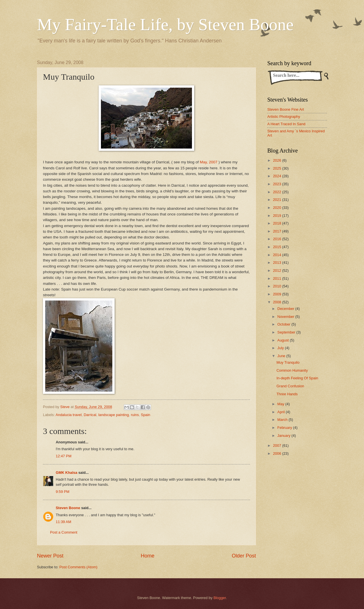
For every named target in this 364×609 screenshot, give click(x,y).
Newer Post (50, 556)
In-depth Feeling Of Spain (297, 378)
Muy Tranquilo (288, 362)
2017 (278, 231)
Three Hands (287, 394)
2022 (278, 192)
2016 (278, 239)
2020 (278, 208)
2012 (278, 270)
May (281, 404)
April (281, 412)
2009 (278, 294)
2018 (278, 223)
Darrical (90, 415)
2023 (278, 184)
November (286, 317)
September (287, 332)
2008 (278, 302)
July (281, 348)
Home (148, 556)
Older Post (244, 556)
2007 (278, 446)
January (284, 436)
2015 (278, 247)
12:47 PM (64, 456)
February (285, 428)
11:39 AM (63, 522)
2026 (278, 160)
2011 (278, 278)
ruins (135, 415)
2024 (278, 176)
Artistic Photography (284, 117)
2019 (278, 216)
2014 (278, 255)
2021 (278, 200)
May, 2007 (208, 162)
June (282, 356)
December (286, 309)
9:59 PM (63, 492)
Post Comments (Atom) (78, 567)
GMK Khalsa (67, 473)
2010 (278, 286)
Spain (145, 415)
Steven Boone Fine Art (286, 109)
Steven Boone (68, 508)
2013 (278, 263)
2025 (278, 168)
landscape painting (114, 415)
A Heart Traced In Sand (286, 124)
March (283, 420)
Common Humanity (292, 370)
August (284, 340)
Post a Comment (64, 532)
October (284, 324)
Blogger (220, 598)
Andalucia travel (69, 415)
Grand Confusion (290, 386)
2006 (278, 453)
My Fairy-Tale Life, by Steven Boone (165, 24)
